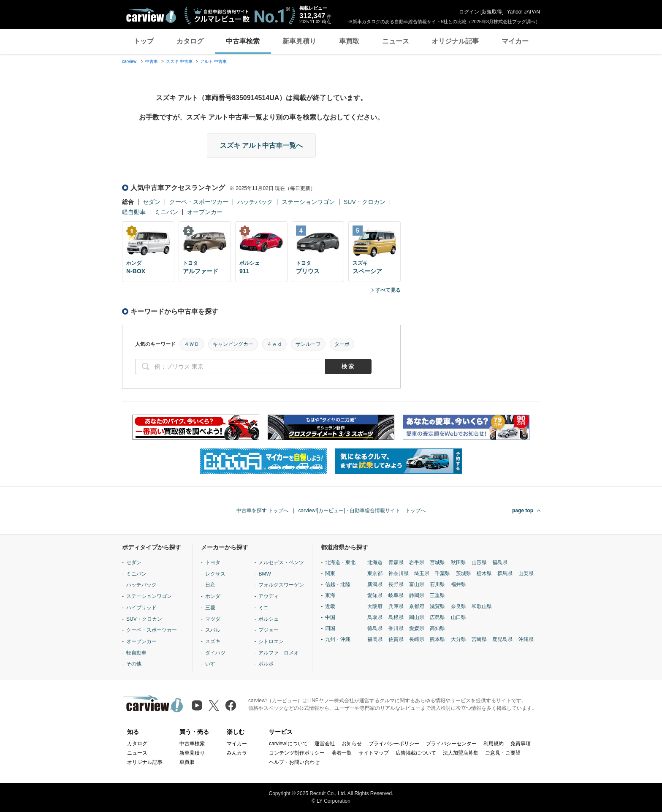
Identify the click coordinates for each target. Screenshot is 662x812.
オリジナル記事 (455, 41)
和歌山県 (482, 606)
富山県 (417, 584)
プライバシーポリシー (394, 744)
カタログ (190, 41)
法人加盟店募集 (461, 753)
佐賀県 (396, 639)
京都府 (417, 606)
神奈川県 (399, 573)
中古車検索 (243, 41)
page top (523, 511)
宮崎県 (479, 639)
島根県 (396, 617)
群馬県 (505, 573)
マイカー (515, 41)
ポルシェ (269, 619)
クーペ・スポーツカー (199, 202)
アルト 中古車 (213, 61)
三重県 (437, 595)
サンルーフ (308, 344)
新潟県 (375, 584)
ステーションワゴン (308, 202)
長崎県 (417, 639)
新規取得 (492, 12)
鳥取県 (375, 617)
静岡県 (417, 595)
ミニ (263, 608)
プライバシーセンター (451, 744)
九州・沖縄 (338, 639)
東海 (330, 595)
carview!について (288, 744)
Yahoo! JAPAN (524, 12)
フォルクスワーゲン (281, 585)
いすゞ (213, 664)
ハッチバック (255, 202)
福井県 (459, 584)
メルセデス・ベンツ (281, 562)
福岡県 (375, 639)
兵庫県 (396, 606)
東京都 (375, 573)
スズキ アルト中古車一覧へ (261, 145)
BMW (265, 574)
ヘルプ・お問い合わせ (294, 762)
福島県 (500, 562)
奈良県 (459, 606)
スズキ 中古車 (179, 61)
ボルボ (266, 664)
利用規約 (494, 744)
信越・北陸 (338, 584)
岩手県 (417, 562)
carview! (130, 61)
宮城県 (437, 562)
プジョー (269, 630)
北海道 (375, 562)
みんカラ (237, 753)
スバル (213, 630)
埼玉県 (422, 573)
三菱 (210, 608)
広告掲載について (416, 753)
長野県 (396, 584)
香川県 (396, 628)
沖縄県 (526, 639)
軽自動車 (134, 212)
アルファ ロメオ (279, 653)
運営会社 (325, 744)
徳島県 (375, 628)
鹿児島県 (502, 639)
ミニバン (166, 212)
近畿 (330, 606)
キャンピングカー (233, 344)
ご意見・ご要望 (503, 753)
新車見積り (299, 41)
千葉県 (442, 573)
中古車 (152, 61)
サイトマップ (374, 753)
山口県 (459, 617)
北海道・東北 (340, 562)
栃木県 (484, 573)
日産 (210, 585)
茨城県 (464, 573)
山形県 (479, 562)
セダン (152, 202)
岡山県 (417, 617)
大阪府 (375, 606)
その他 (134, 664)
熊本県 (437, 639)
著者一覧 (342, 753)
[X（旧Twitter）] (214, 705)
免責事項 (521, 744)
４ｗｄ (274, 344)
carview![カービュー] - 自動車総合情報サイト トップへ (362, 511)
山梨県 (526, 573)
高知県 (437, 628)
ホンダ (213, 596)
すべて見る (388, 290)
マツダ (213, 619)
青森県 (396, 562)
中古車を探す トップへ (262, 511)
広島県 (437, 617)
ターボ (342, 344)
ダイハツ (215, 653)
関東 (330, 573)
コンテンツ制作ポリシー (297, 753)
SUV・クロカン (365, 202)
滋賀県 (437, 606)
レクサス (215, 574)
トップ (144, 41)
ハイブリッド (141, 608)
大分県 (459, 639)
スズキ (213, 641)
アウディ (269, 596)
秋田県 (459, 562)
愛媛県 (417, 628)
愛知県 (375, 595)
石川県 (437, 584)
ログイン (469, 12)
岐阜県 (396, 595)
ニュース (396, 41)
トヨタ (213, 562)
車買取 (349, 41)
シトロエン (271, 641)
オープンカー (205, 212)
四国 (330, 628)
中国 (330, 617)
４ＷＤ (192, 344)
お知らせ (352, 744)
